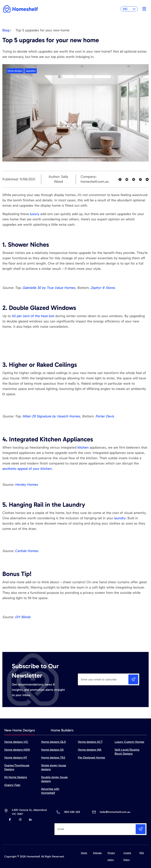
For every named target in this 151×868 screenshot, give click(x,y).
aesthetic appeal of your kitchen (27, 469)
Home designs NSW (17, 750)
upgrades (31, 71)
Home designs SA (52, 750)
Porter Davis (105, 416)
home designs (15, 71)
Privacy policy (111, 856)
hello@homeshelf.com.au (115, 812)
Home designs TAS (53, 758)
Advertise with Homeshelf (50, 791)
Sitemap (97, 853)
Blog (6, 30)
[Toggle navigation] (143, 9)
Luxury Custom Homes (129, 742)
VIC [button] (129, 9)
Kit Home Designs (16, 777)
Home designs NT (16, 758)
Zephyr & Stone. (103, 288)
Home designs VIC (16, 742)
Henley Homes (26, 485)
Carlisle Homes (27, 551)
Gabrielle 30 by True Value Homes (49, 288)
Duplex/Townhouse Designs (17, 767)
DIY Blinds (23, 617)
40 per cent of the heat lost (33, 316)
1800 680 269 (72, 812)
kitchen (83, 447)
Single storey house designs (54, 767)
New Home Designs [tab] (20, 730)
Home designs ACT (90, 742)
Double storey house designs (54, 779)
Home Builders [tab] (62, 730)
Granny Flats (12, 785)
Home (84, 853)
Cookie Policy (127, 856)
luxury (35, 214)
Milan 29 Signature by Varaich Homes (51, 416)
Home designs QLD (53, 742)
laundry (120, 518)
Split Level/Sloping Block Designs (127, 752)
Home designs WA (90, 750)
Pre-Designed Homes (91, 758)
